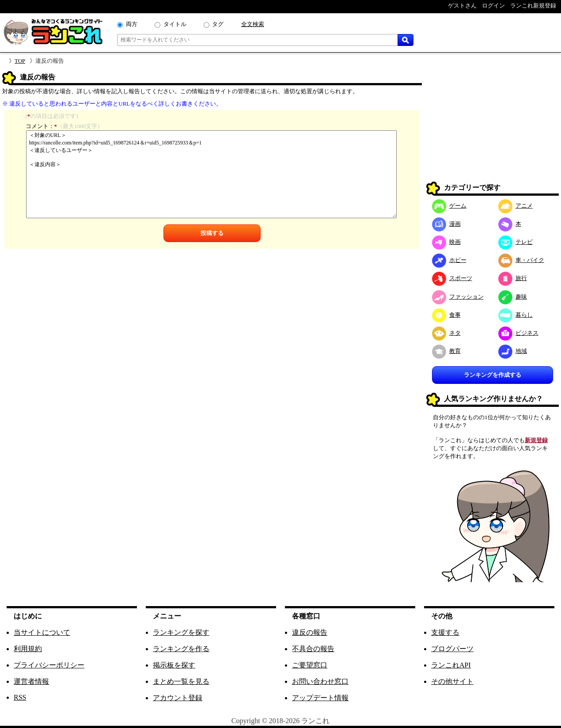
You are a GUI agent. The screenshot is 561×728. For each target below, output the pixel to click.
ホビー (449, 260)
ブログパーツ (452, 649)
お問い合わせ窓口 (320, 681)
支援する (445, 632)
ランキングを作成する (493, 375)
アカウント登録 (178, 698)
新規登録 (536, 440)
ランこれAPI (451, 665)
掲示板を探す (174, 665)
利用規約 (28, 649)
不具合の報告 (313, 649)
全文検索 (253, 24)
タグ (218, 24)
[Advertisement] (493, 126)
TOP (20, 61)
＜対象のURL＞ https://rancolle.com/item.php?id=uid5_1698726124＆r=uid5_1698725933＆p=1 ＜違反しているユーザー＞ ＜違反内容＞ (212, 174)
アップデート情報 (320, 698)
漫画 (446, 224)
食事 (446, 315)
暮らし (516, 315)
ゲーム (449, 206)
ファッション (458, 297)
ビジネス (518, 333)
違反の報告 (310, 632)
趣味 (513, 297)
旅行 (513, 278)
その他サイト (452, 681)
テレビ (516, 242)
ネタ (446, 333)
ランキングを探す (181, 632)
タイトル (175, 24)
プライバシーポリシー (49, 665)
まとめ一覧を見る (181, 681)
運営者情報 (31, 681)
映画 (446, 242)
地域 (513, 351)
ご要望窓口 (310, 665)
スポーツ (452, 278)
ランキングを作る (181, 649)
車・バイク (521, 260)
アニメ (516, 206)
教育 (446, 351)
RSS (20, 697)
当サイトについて (42, 632)
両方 (132, 24)
